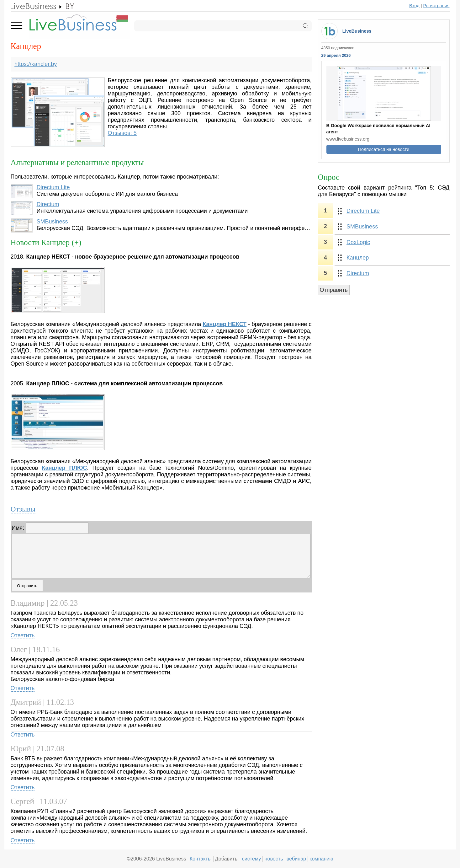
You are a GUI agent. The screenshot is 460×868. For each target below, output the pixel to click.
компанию (321, 859)
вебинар (296, 859)
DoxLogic (358, 242)
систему (252, 859)
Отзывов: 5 (122, 133)
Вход (414, 6)
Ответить (23, 635)
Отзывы (23, 509)
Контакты (201, 859)
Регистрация (436, 6)
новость (274, 859)
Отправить (334, 290)
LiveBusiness (357, 31)
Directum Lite (53, 187)
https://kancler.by (36, 64)
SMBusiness (52, 222)
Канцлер (358, 258)
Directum (48, 204)
